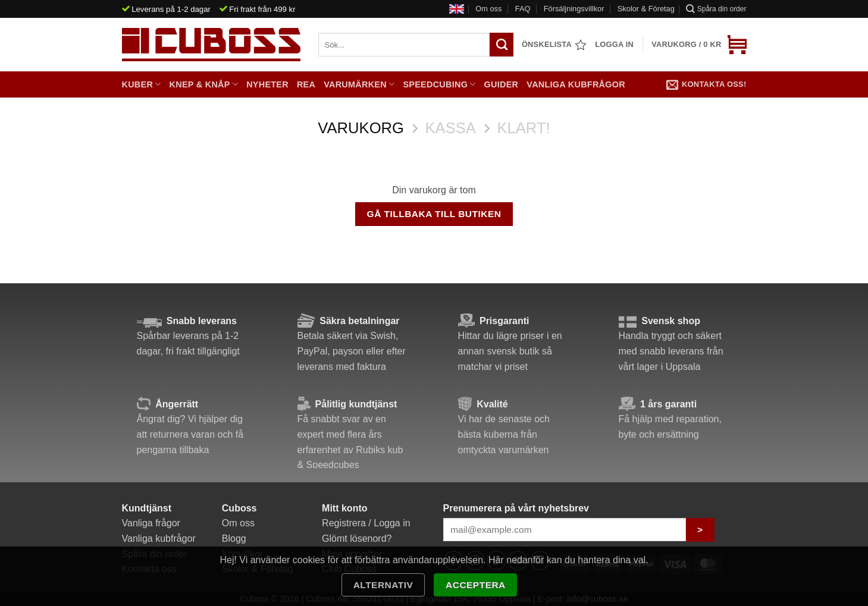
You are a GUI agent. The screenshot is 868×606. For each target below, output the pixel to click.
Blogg (234, 539)
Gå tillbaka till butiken (434, 214)
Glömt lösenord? (357, 539)
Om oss (488, 9)
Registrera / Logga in (366, 523)
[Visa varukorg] (699, 45)
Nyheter (267, 84)
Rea (306, 84)
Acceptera (476, 585)
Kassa (451, 128)
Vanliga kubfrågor (576, 84)
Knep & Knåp (204, 84)
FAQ (523, 9)
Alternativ (383, 585)
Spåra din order (716, 9)
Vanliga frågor (151, 523)
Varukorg (361, 128)
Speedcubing (439, 84)
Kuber (142, 84)
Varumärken (359, 84)
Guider (502, 84)
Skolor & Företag (646, 9)
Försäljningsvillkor (574, 9)
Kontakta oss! (706, 84)
